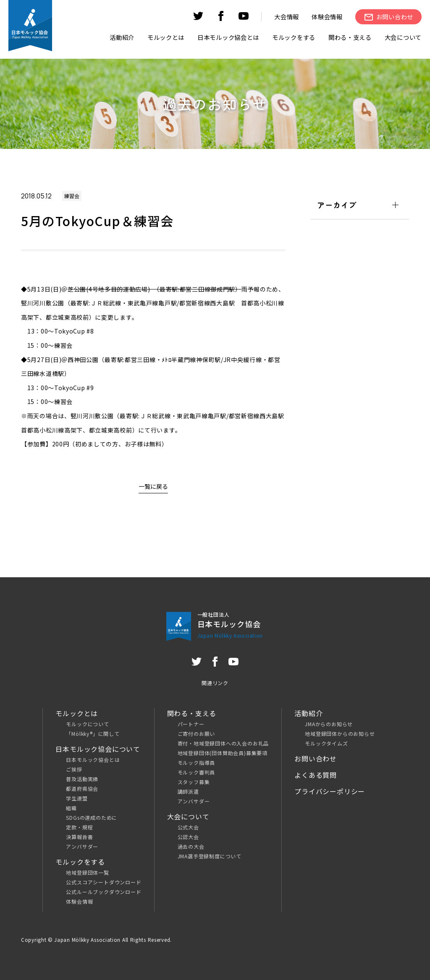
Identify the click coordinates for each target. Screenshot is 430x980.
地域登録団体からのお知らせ (340, 734)
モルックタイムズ (326, 743)
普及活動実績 (82, 779)
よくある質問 (316, 775)
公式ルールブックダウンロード (104, 892)
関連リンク (215, 683)
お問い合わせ (316, 758)
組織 (71, 808)
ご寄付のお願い (197, 734)
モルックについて (87, 724)
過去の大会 (191, 846)
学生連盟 (77, 798)
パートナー (191, 724)
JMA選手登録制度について (210, 856)
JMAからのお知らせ (329, 724)
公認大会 (188, 837)
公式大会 (188, 827)
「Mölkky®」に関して (93, 734)
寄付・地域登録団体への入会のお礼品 (223, 743)
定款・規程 (79, 827)
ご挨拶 (74, 769)
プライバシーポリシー (330, 791)
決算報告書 (79, 837)
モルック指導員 (197, 762)
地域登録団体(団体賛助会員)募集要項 (223, 753)
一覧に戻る (153, 486)
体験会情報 (327, 17)
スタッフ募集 (194, 782)
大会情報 (287, 17)
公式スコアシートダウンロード (104, 882)
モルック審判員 (197, 772)
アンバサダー (82, 846)
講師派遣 (188, 791)
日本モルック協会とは (93, 760)
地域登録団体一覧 (87, 872)
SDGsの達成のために (92, 817)
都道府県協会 (82, 788)
